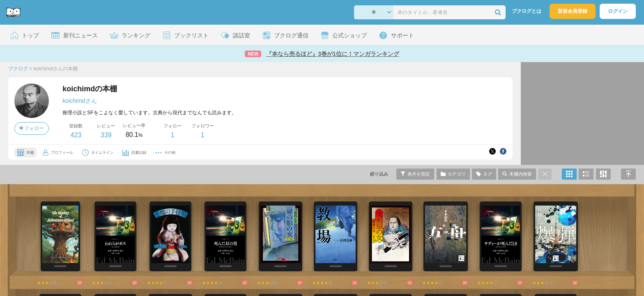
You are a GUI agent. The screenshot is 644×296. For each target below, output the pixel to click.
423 (76, 135)
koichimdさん (79, 101)
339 (106, 135)
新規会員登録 (573, 11)
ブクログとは (527, 11)
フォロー (32, 128)
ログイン (618, 11)
